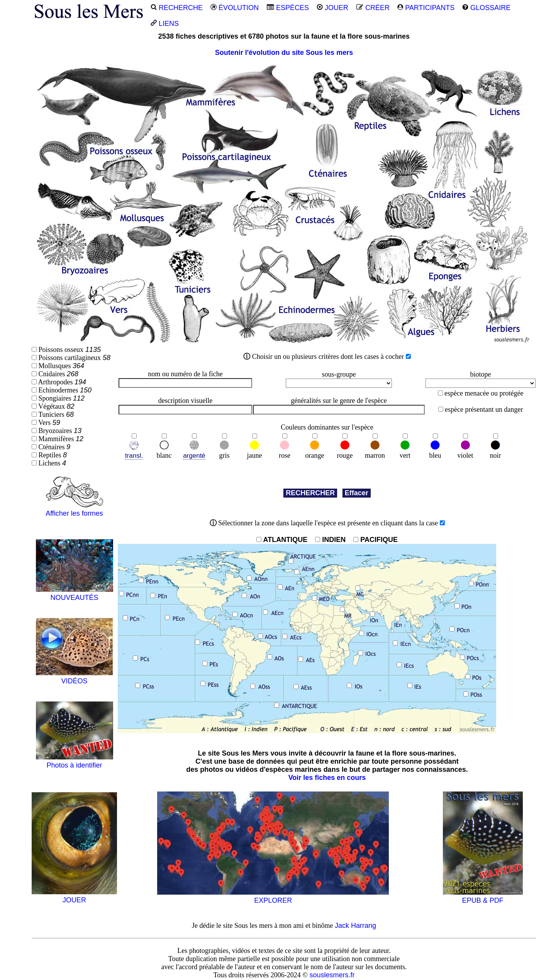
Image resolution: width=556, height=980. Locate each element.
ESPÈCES (288, 8)
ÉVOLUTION (235, 8)
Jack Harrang (355, 926)
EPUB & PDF (483, 896)
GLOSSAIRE (486, 8)
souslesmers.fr (332, 975)
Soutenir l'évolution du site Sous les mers (284, 53)
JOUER (332, 8)
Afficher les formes (75, 509)
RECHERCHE (177, 8)
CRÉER (373, 8)
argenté (194, 456)
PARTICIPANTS (426, 8)
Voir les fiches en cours (327, 778)
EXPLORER (273, 896)
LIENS (165, 24)
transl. (134, 456)
